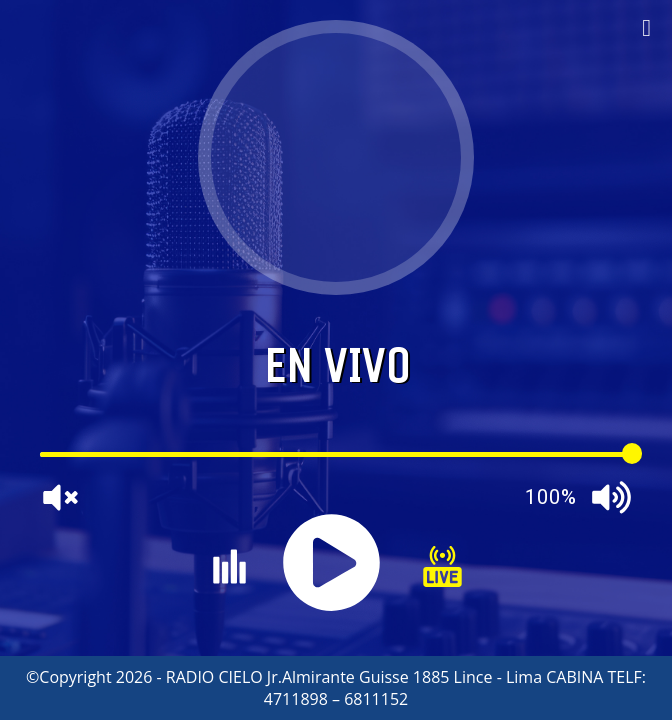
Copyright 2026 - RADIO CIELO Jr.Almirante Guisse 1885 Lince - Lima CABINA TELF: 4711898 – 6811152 (342, 688)
